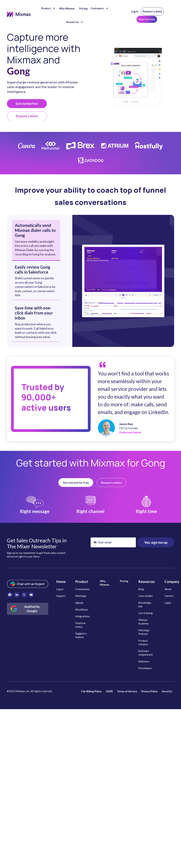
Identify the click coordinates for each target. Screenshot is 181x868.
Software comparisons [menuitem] (146, 653)
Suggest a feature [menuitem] (81, 635)
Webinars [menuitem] (144, 661)
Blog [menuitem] (141, 589)
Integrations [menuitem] (82, 616)
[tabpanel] (123, 281)
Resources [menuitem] (146, 582)
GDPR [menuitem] (109, 691)
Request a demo (111, 483)
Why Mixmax (67, 8)
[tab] (36, 240)
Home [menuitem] (61, 582)
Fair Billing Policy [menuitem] (91, 691)
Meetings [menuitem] (81, 596)
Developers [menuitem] (145, 668)
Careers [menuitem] (169, 596)
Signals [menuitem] (79, 603)
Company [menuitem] (172, 582)
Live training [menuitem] (146, 613)
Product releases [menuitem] (143, 642)
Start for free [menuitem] (147, 19)
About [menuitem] (168, 589)
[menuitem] (10, 595)
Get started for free (76, 483)
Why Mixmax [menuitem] (105, 583)
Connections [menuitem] (82, 589)
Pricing (83, 8)
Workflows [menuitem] (82, 610)
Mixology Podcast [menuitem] (144, 632)
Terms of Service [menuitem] (127, 691)
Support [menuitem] (61, 596)
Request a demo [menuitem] (152, 11)
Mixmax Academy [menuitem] (143, 622)
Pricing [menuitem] (124, 581)
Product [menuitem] (82, 582)
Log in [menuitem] (135, 11)
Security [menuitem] (167, 691)
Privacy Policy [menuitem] (149, 691)
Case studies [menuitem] (146, 596)
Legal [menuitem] (168, 603)
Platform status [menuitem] (80, 625)
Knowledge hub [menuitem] (145, 604)
